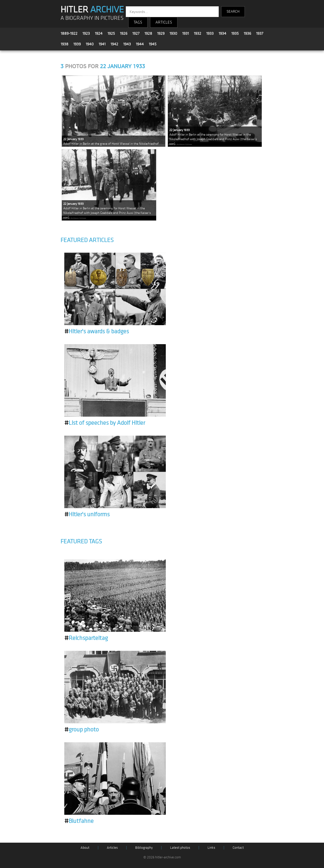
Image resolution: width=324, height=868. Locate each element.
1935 (235, 33)
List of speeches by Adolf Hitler (105, 423)
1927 (136, 33)
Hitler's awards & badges (97, 331)
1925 (111, 33)
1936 (247, 33)
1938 (65, 44)
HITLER (92, 10)
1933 (210, 33)
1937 (260, 33)
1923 (86, 33)
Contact (238, 848)
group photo (82, 730)
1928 (148, 33)
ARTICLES (164, 22)
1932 (198, 33)
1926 (124, 33)
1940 (90, 44)
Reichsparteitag (86, 638)
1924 (99, 33)
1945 (153, 44)
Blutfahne (79, 821)
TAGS (138, 22)
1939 (77, 44)
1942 (114, 44)
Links (211, 848)
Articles (112, 848)
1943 (127, 44)
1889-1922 (69, 33)
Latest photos (180, 848)
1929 (161, 33)
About (85, 848)
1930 (173, 33)
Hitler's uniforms (87, 514)
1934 (222, 33)
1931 (186, 33)
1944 (140, 44)
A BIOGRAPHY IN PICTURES (92, 18)
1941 (102, 44)
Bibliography (144, 848)
